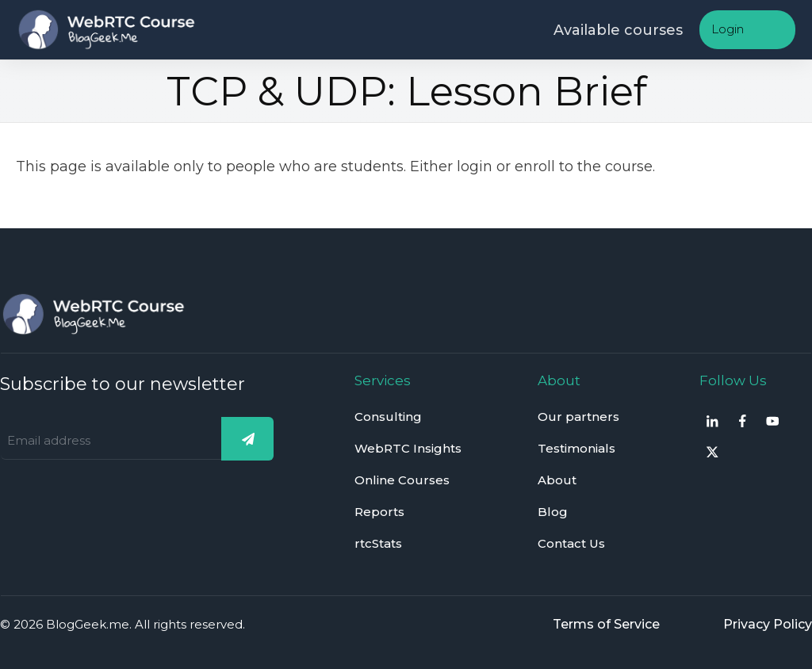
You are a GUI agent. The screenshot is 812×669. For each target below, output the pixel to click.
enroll (535, 166)
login (475, 166)
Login (728, 29)
